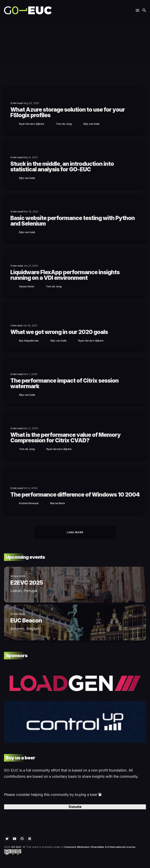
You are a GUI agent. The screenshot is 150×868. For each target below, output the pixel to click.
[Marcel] (46, 503)
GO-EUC (16, 847)
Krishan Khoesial (29, 503)
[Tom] (52, 124)
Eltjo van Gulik (91, 124)
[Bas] (15, 340)
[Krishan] (15, 503)
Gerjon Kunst (27, 286)
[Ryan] (15, 124)
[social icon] (7, 839)
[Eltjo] (79, 124)
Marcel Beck (58, 503)
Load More (75, 532)
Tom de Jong (64, 124)
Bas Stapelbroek (29, 341)
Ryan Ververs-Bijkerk (32, 124)
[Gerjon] (15, 286)
